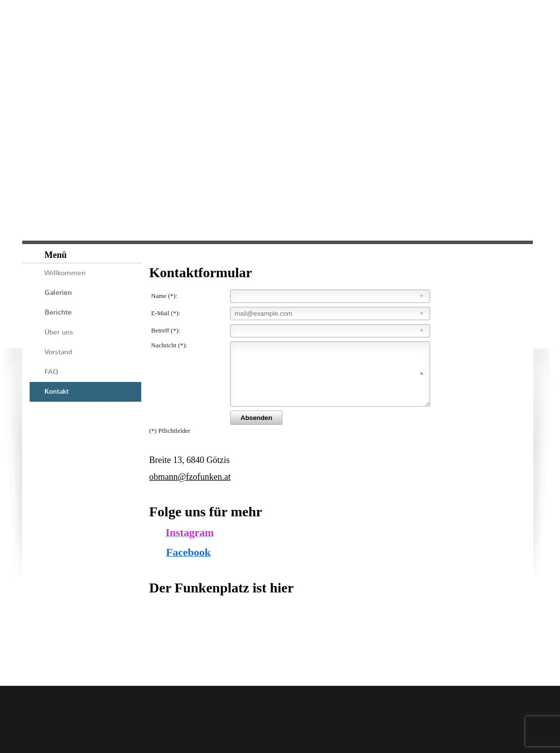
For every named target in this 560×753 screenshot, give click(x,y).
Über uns (59, 332)
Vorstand (58, 352)
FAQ (51, 372)
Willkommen (65, 273)
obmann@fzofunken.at (190, 489)
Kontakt (57, 392)
